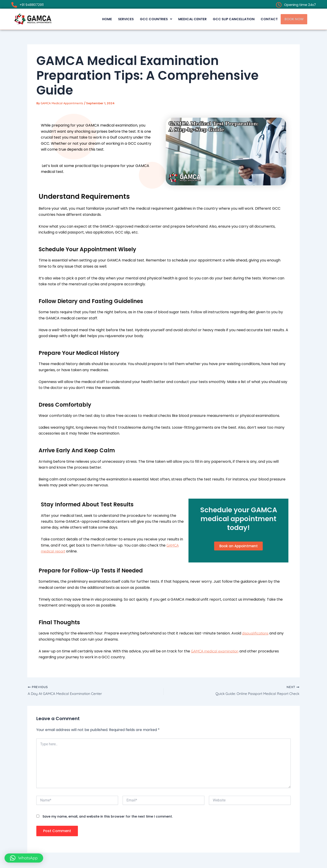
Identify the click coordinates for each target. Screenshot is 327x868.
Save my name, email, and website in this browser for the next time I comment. (108, 817)
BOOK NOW (292, 19)
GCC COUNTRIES (146, 19)
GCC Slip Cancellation (228, 19)
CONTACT (265, 19)
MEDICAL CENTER (184, 19)
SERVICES (114, 19)
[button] (146, 19)
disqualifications (256, 634)
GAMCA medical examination (215, 652)
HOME (94, 19)
